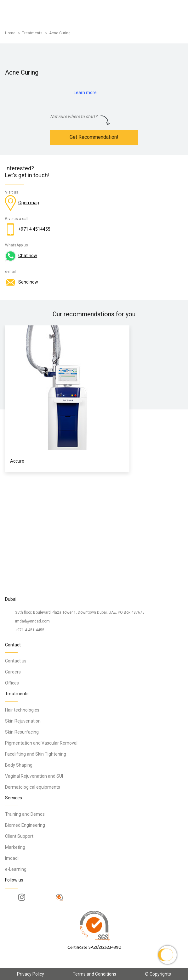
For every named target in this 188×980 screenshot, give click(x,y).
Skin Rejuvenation (23, 721)
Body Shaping (19, 765)
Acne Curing (60, 33)
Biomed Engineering (25, 825)
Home (10, 33)
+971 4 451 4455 (30, 630)
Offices (12, 683)
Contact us (16, 661)
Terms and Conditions (94, 974)
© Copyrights (158, 974)
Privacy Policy (31, 974)
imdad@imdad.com (32, 621)
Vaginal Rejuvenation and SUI (34, 776)
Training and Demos (25, 814)
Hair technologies (22, 710)
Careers (13, 672)
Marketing (15, 847)
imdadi (12, 858)
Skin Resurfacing (22, 732)
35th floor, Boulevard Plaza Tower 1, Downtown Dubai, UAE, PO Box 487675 (80, 612)
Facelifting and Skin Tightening (36, 754)
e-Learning (16, 869)
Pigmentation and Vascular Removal (41, 743)
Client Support (19, 836)
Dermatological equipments (33, 787)
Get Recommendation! (94, 137)
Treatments (32, 33)
